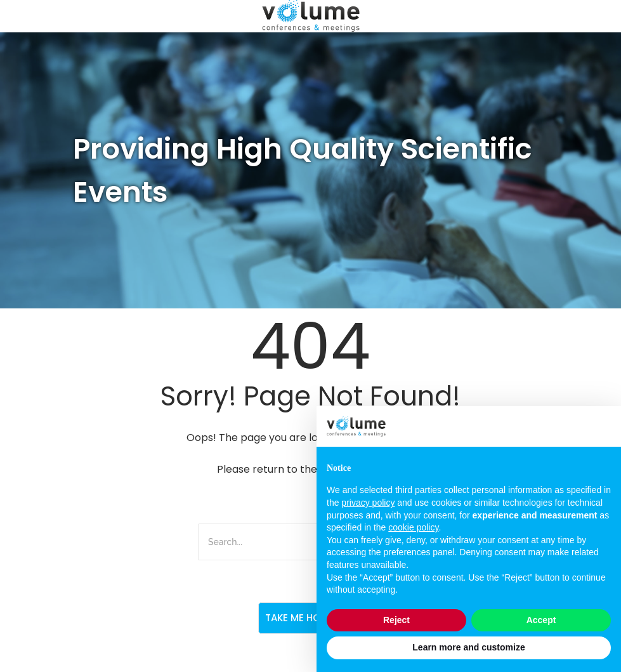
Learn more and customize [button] (468, 647)
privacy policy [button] (368, 503)
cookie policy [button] (413, 527)
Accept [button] (541, 620)
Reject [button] (396, 620)
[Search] (269, 542)
